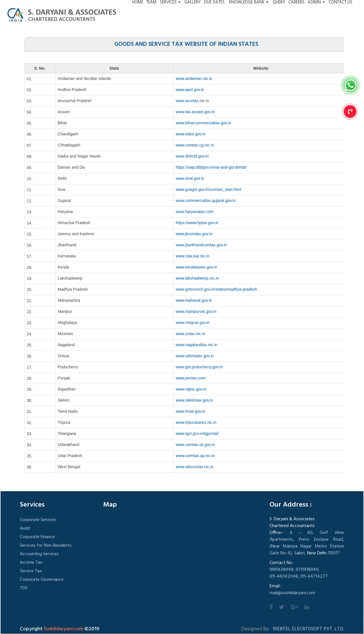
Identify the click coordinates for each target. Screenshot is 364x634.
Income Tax (31, 563)
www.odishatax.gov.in (195, 356)
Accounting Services (39, 554)
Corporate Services (38, 520)
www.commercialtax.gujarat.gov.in (206, 201)
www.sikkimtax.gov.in (194, 400)
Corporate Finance (37, 537)
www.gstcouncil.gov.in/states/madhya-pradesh (216, 289)
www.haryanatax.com (195, 212)
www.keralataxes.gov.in (196, 267)
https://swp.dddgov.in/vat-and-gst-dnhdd (211, 167)
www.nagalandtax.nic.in (197, 345)
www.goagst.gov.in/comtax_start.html (208, 189)
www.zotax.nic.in (190, 334)
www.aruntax (187, 101)
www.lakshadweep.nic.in (197, 278)
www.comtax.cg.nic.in (195, 145)
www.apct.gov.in (190, 90)
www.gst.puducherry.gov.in (199, 367)
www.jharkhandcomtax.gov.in (201, 245)
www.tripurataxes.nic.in (196, 422)
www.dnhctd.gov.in (192, 156)
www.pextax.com (191, 378)
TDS (24, 588)
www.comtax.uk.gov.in (195, 445)
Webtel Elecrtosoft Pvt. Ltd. (308, 629)
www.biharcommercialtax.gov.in (203, 123)
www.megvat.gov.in (193, 323)
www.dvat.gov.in (190, 178)
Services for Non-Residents (46, 546)
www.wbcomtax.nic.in (195, 467)
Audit (25, 528)
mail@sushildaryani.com (292, 593)
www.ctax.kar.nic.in (193, 256)
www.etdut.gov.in (191, 134)
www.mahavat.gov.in (194, 300)
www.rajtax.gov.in (191, 389)
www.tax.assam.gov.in (195, 112)
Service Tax (31, 571)
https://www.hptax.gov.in (197, 223)
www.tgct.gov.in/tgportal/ (197, 433)
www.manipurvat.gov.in (196, 311)
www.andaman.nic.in (194, 79)
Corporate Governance (42, 580)
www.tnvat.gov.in (191, 411)
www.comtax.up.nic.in (195, 456)
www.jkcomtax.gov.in (194, 234)
